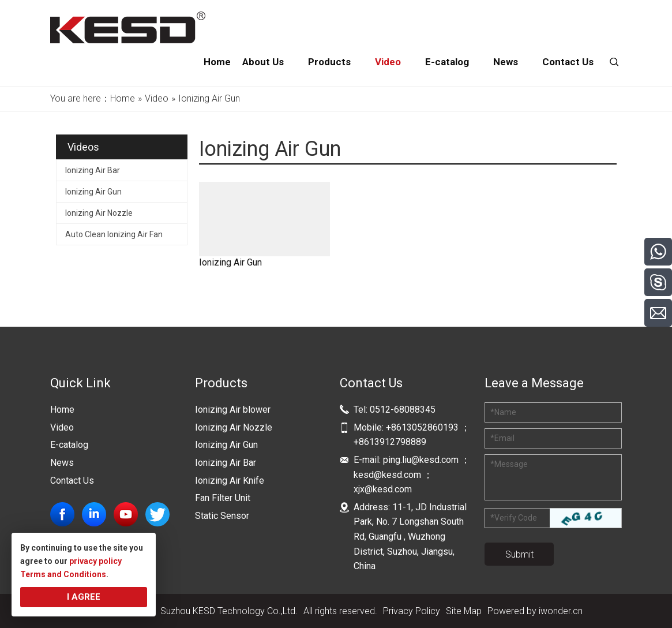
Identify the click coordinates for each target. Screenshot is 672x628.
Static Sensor (222, 516)
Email (502, 438)
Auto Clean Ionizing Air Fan (114, 234)
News (62, 463)
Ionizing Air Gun (93, 192)
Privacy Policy (412, 611)
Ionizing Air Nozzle (99, 213)
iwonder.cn (561, 611)
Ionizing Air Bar (93, 170)
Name (503, 412)
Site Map (464, 611)
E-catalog (69, 445)
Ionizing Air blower (233, 410)
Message (509, 464)
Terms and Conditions (63, 574)
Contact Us (72, 481)
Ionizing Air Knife (230, 481)
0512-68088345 (403, 410)
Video (62, 427)
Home (62, 410)
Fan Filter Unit (223, 498)
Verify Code (514, 518)
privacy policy (95, 561)
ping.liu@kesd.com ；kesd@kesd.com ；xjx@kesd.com (412, 474)
